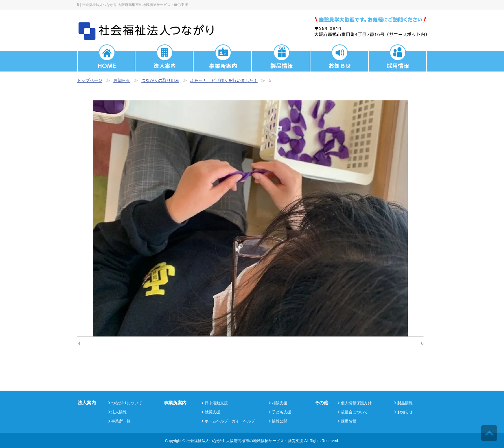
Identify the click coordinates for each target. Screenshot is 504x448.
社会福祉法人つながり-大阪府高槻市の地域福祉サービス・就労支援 (245, 441)
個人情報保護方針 (356, 403)
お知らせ (122, 80)
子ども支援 (282, 412)
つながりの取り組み (160, 80)
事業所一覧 (121, 421)
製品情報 (405, 403)
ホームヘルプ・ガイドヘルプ (230, 421)
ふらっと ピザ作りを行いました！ (224, 80)
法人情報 (119, 412)
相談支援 (280, 403)
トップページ (90, 80)
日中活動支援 (216, 403)
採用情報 (349, 421)
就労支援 (212, 412)
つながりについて (127, 403)
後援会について (354, 412)
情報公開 (280, 421)
